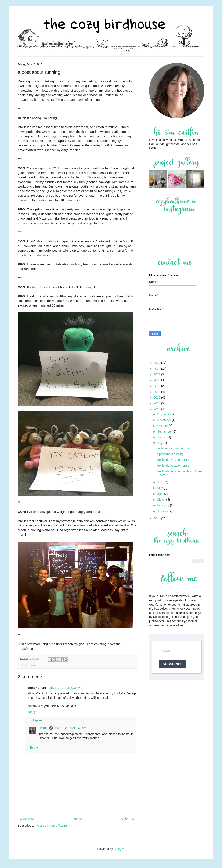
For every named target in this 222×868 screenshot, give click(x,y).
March (162, 500)
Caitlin (43, 728)
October (163, 426)
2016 (157, 403)
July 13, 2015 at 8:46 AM (70, 728)
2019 (157, 386)
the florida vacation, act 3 (173, 460)
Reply (32, 712)
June (161, 482)
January (163, 511)
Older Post (128, 819)
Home (78, 819)
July (160, 443)
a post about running (170, 454)
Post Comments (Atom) (51, 826)
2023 (157, 363)
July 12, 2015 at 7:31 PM (65, 688)
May (160, 488)
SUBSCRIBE (173, 664)
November (164, 420)
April (161, 494)
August (162, 437)
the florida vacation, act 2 (173, 466)
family (32, 665)
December (164, 414)
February (164, 505)
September (165, 431)
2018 (157, 392)
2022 (157, 369)
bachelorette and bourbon (173, 448)
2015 (157, 409)
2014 (157, 518)
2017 (157, 398)
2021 (157, 374)
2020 (157, 380)
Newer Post (26, 819)
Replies (37, 721)
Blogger (119, 849)
